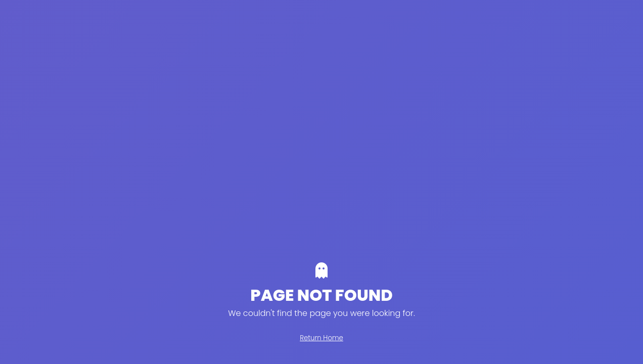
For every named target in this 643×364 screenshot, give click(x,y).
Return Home (321, 338)
